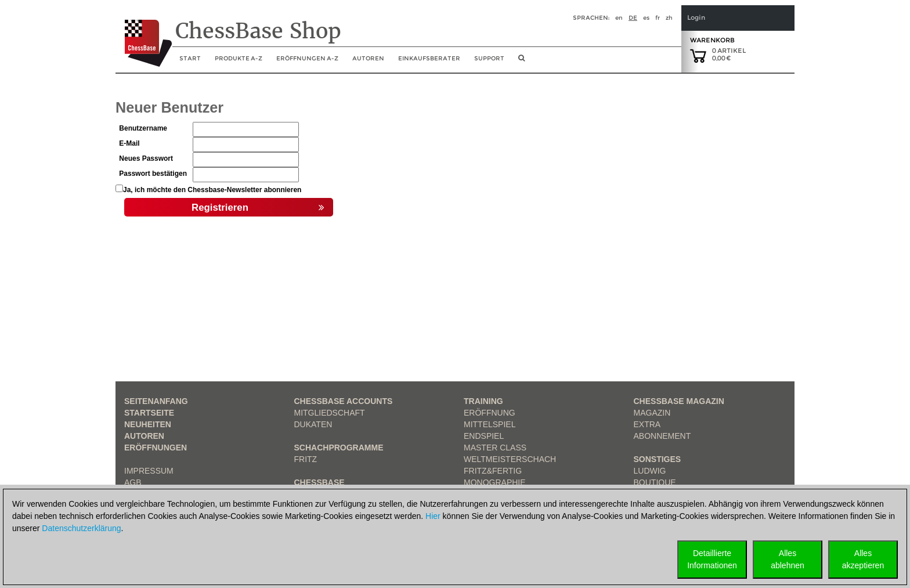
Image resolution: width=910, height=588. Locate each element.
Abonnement (662, 436)
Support (489, 58)
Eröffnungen (156, 448)
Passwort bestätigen (153, 174)
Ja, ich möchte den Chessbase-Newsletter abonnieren (212, 190)
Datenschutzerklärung (81, 528)
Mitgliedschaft (330, 413)
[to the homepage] (144, 34)
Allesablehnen (788, 559)
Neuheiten (148, 424)
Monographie (495, 482)
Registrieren (258, 208)
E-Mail (129, 143)
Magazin (652, 413)
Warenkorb (712, 40)
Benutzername (143, 128)
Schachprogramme (339, 448)
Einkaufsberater (429, 58)
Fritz (306, 459)
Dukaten (313, 424)
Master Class (495, 448)
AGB (133, 482)
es (646, 18)
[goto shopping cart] (698, 55)
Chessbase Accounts (344, 401)
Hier (433, 516)
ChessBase (319, 482)
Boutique (655, 482)
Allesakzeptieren (863, 559)
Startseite (149, 413)
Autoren (368, 58)
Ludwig (650, 471)
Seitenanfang (156, 401)
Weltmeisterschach (510, 459)
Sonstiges (658, 459)
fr (658, 18)
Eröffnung (490, 413)
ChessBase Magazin (679, 401)
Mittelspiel (490, 424)
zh (669, 18)
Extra (647, 424)
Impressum (149, 471)
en (619, 18)
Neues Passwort (146, 158)
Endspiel (484, 436)
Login (696, 18)
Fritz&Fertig (493, 471)
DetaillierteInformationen (712, 559)
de (633, 18)
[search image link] (521, 62)
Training (483, 401)
